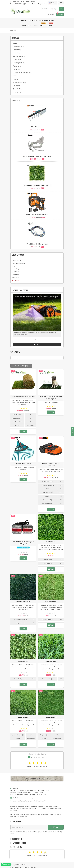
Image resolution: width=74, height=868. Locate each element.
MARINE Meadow (51, 715)
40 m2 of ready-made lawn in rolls (23, 395)
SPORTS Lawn (23, 715)
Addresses (17, 272)
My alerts (16, 278)
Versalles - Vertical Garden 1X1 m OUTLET (37, 185)
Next (44, 755)
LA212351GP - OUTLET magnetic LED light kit (23, 541)
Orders (15, 266)
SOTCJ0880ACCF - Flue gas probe (37, 244)
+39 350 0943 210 (17, 2)
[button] (34, 337)
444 (39, 755)
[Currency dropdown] (61, 3)
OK (56, 825)
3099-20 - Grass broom (23, 462)
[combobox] (52, 9)
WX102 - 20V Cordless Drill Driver (37, 215)
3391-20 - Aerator (37, 127)
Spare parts (42, 4)
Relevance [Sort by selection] (15, 356)
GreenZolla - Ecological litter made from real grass (51, 396)
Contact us (27, 4)
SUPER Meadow (51, 659)
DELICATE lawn (23, 659)
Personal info (17, 260)
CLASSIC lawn (51, 540)
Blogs (35, 4)
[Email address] (29, 825)
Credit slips (17, 269)
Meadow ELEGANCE (23, 599)
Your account (18, 255)
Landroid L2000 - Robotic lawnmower (51, 463)
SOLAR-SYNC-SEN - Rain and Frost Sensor (37, 156)
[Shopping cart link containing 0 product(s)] (60, 14)
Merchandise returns (19, 263)
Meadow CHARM (51, 599)
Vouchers (16, 275)
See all (37, 343)
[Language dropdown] (53, 3)
